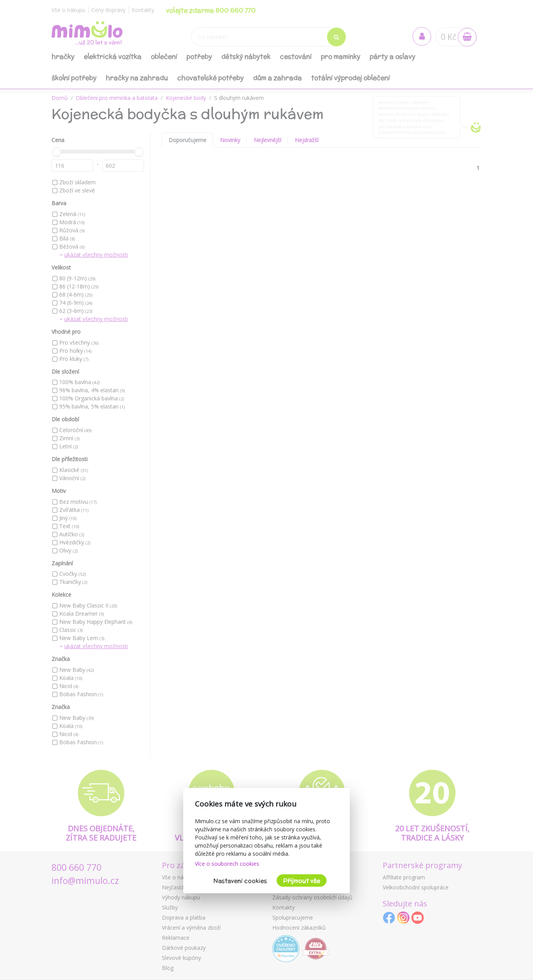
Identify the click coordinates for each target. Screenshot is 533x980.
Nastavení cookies (240, 881)
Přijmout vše (302, 881)
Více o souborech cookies (227, 864)
